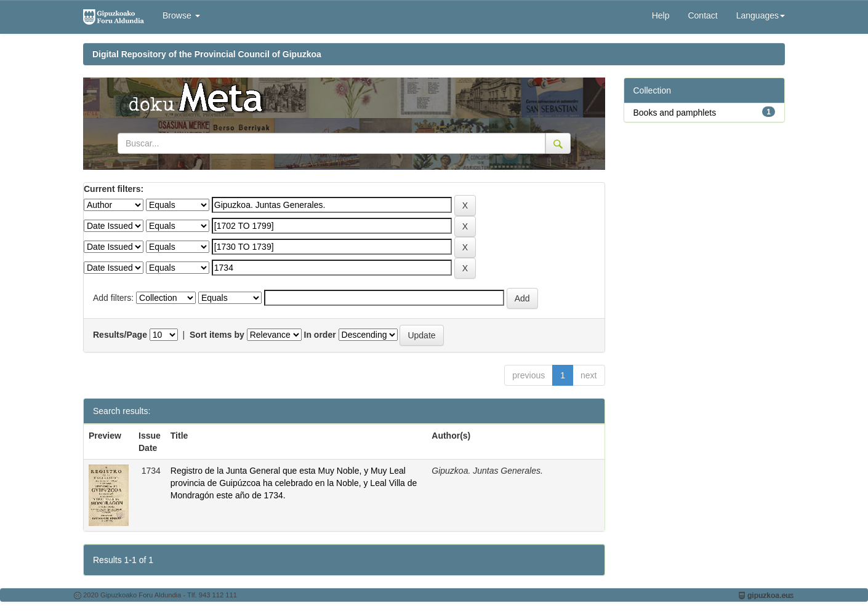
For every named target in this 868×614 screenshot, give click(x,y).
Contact (702, 15)
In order (320, 335)
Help (661, 15)
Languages (761, 15)
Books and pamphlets (675, 113)
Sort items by (217, 335)
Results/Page (120, 335)
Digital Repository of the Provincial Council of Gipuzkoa (207, 54)
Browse (181, 15)
